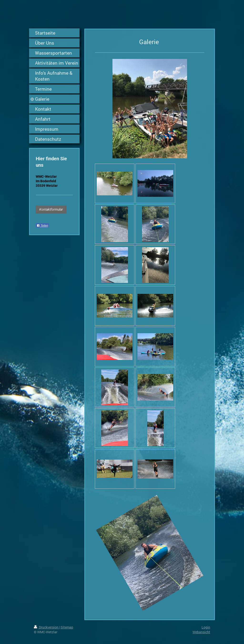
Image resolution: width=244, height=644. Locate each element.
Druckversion (46, 627)
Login (206, 627)
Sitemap (67, 627)
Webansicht (201, 632)
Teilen (42, 226)
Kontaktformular (51, 210)
